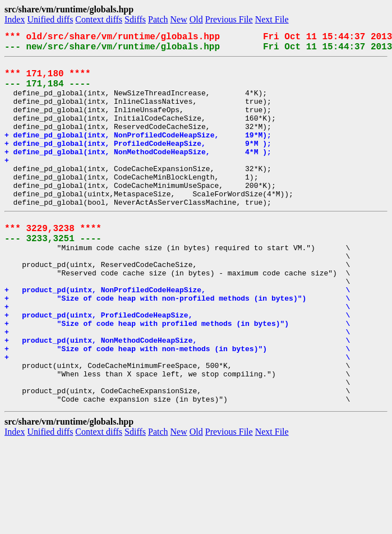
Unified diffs (50, 19)
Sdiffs (135, 19)
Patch (158, 19)
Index (15, 19)
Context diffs (99, 19)
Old (196, 19)
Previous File (229, 19)
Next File (272, 19)
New (179, 19)
